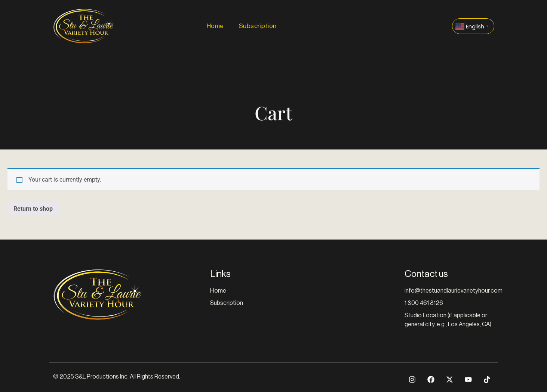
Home (215, 26)
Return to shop (33, 209)
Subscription (258, 26)
